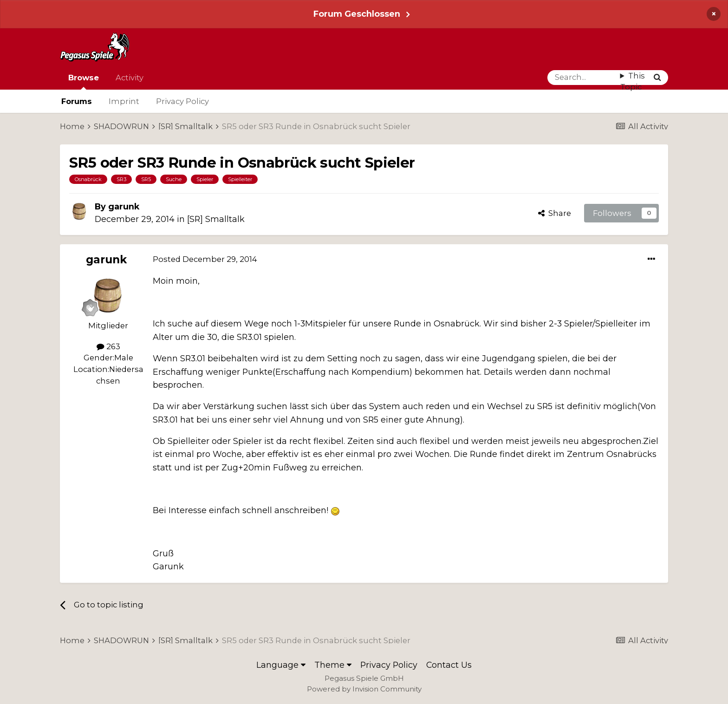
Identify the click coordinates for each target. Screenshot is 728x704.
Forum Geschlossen (357, 14)
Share (555, 213)
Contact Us (449, 665)
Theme (333, 665)
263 (108, 346)
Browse (84, 81)
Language (281, 665)
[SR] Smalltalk (216, 219)
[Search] (584, 78)
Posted (205, 259)
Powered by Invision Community (364, 689)
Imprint (124, 101)
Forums (77, 101)
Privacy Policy (182, 101)
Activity (130, 78)
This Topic (633, 81)
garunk (124, 206)
